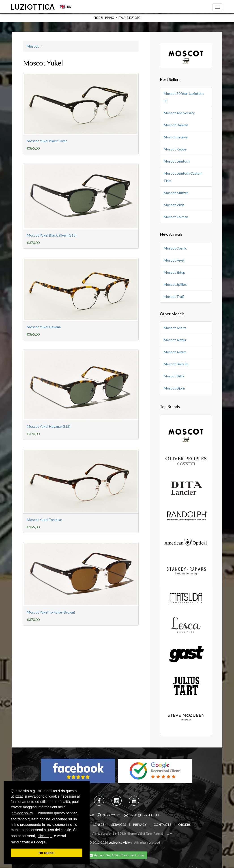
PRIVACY (140, 825)
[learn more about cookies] (48, 843)
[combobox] (66, 7)
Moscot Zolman (176, 217)
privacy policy (22, 813)
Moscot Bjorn (174, 388)
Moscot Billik (174, 376)
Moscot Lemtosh (177, 161)
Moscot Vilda (174, 205)
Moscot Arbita (175, 328)
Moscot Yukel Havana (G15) (48, 426)
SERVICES (119, 825)
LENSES (99, 825)
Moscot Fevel (174, 260)
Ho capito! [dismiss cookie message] (47, 853)
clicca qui (45, 836)
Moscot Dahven (176, 125)
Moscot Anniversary (179, 113)
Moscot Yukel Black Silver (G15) (52, 235)
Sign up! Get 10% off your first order (117, 855)
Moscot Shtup (174, 272)
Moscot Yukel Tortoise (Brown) (51, 612)
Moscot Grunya (176, 137)
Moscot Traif (174, 296)
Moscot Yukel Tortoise (44, 520)
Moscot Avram (175, 352)
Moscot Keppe (175, 149)
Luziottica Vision (120, 842)
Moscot (33, 46)
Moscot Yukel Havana (44, 327)
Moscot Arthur (175, 340)
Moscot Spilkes (175, 284)
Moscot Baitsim (176, 364)
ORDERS (185, 825)
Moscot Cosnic (175, 248)
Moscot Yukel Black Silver (47, 141)
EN (66, 7)
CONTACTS (162, 825)
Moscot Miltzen (176, 193)
